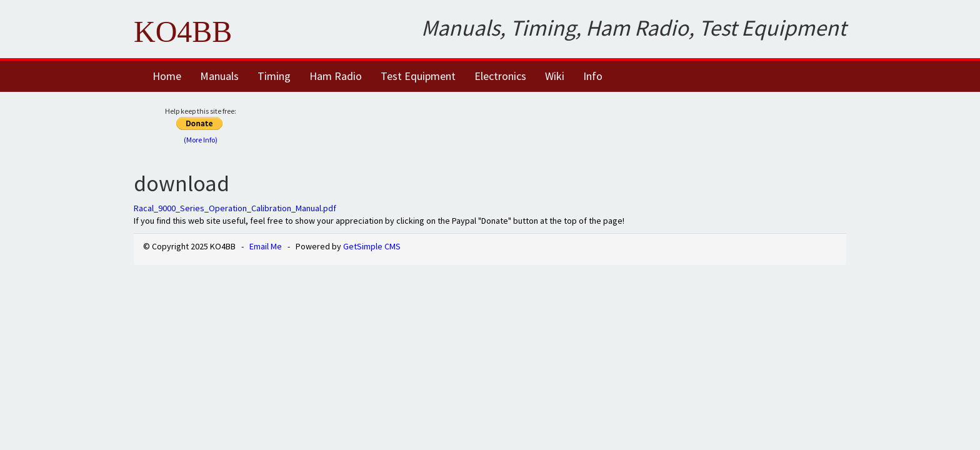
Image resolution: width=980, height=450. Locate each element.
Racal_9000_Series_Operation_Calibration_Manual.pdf (235, 208)
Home (167, 76)
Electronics (500, 76)
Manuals (219, 76)
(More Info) (201, 140)
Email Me (266, 246)
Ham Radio (336, 76)
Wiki (555, 76)
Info (593, 76)
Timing (274, 76)
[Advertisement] (569, 123)
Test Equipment (418, 76)
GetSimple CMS (372, 246)
